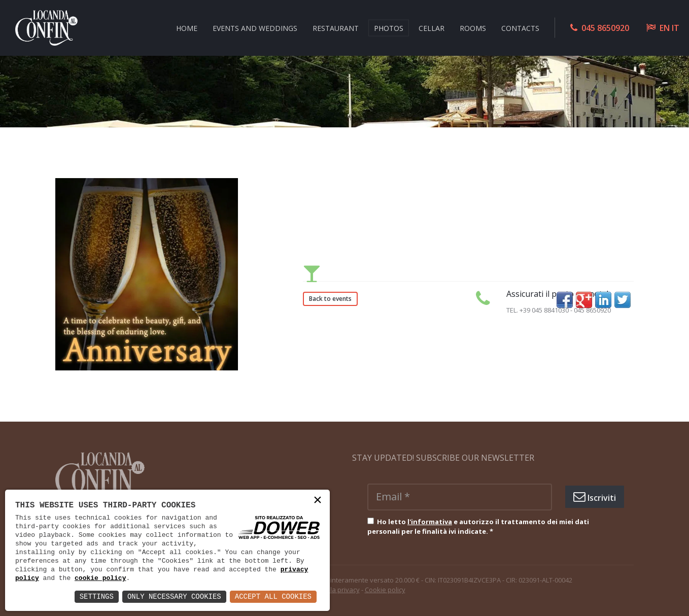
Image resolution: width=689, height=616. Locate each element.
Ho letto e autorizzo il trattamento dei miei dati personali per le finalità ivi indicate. (478, 527)
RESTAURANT (336, 28)
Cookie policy (385, 590)
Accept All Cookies (273, 596)
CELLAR (432, 28)
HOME (187, 28)
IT (676, 28)
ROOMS (473, 28)
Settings (97, 596)
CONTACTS (520, 28)
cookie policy (100, 578)
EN (665, 28)
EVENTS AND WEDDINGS (255, 28)
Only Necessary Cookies (174, 596)
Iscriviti (595, 497)
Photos (389, 28)
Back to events (330, 299)
